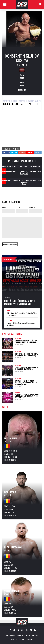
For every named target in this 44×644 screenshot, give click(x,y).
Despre (22, 640)
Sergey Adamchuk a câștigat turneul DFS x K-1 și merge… (27, 341)
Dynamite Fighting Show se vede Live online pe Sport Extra (20, 324)
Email (18, 207)
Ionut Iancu (12, 171)
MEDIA (28, 635)
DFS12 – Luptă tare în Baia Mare (24, 182)
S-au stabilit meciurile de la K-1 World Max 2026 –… (27, 368)
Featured (7, 298)
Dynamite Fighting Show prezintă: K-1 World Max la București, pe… (26, 382)
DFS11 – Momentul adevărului (24, 173)
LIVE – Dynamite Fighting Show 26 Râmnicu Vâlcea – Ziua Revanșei (22, 314)
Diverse (18, 392)
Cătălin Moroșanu (13, 547)
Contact (30, 640)
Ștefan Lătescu (12, 181)
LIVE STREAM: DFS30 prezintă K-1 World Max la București (27, 355)
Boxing (9, 310)
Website (32, 207)
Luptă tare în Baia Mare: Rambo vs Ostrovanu (19, 302)
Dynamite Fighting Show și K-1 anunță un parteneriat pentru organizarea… (27, 396)
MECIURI (35, 635)
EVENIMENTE (10, 635)
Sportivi (20, 635)
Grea (22, 78)
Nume (4, 207)
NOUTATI (14, 640)
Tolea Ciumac (11, 438)
